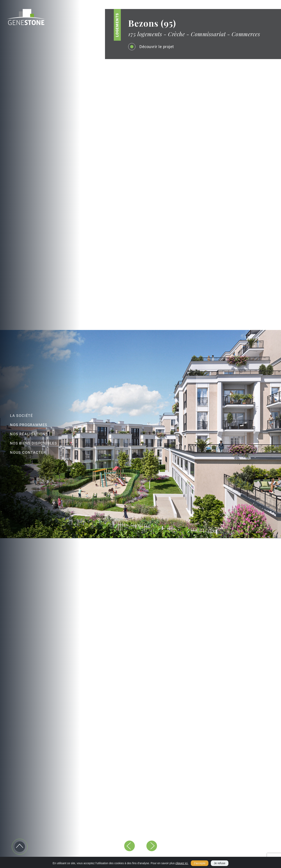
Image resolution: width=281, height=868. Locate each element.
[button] (129, 846)
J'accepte (200, 863)
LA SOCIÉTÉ (21, 416)
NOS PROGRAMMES (29, 425)
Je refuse (220, 863)
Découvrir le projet (153, 47)
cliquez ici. (182, 863)
